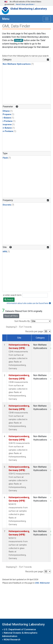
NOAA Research (12, 640)
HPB (5, 252)
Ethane (6, 111)
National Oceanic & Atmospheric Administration (20, 635)
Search (9, 300)
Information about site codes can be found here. (29, 303)
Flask (5, 158)
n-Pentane (8, 131)
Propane (7, 114)
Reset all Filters (11, 316)
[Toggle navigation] (47, 19)
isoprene (7, 125)
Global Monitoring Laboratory (29, 9)
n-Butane (7, 128)
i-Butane (7, 118)
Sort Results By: (22, 321)
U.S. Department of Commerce (20, 629)
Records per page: (34, 331)
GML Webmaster (42, 583)
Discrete (7, 205)
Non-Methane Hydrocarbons (17, 64)
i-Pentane (8, 121)
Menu (6, 19)
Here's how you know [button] (25, 4)
